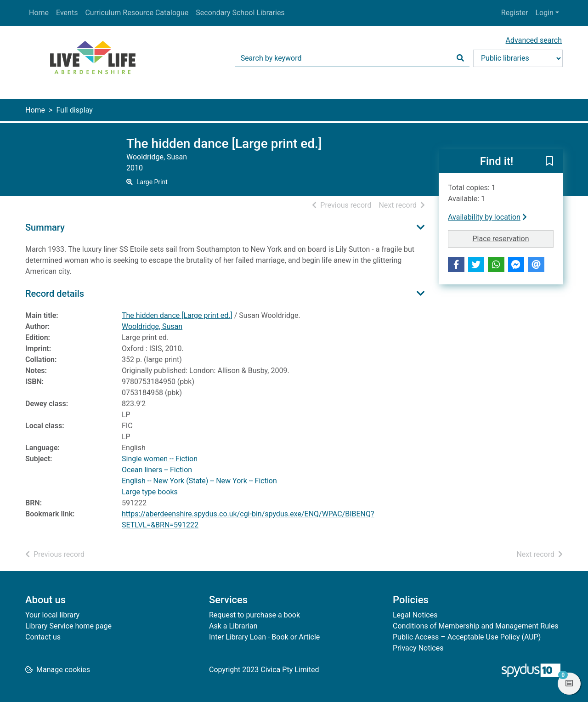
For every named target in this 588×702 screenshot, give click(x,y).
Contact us (43, 637)
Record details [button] (55, 294)
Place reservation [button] (513, 238)
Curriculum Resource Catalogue (137, 13)
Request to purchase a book (254, 615)
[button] (549, 162)
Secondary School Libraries (240, 13)
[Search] (460, 58)
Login (544, 13)
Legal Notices (415, 615)
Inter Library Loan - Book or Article (264, 637)
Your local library (52, 615)
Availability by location (487, 217)
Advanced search (534, 40)
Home (39, 13)
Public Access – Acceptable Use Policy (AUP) (467, 637)
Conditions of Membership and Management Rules (476, 626)
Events (67, 13)
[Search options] (518, 58)
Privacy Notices (418, 648)
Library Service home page (68, 626)
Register (515, 13)
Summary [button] (45, 227)
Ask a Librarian (233, 626)
